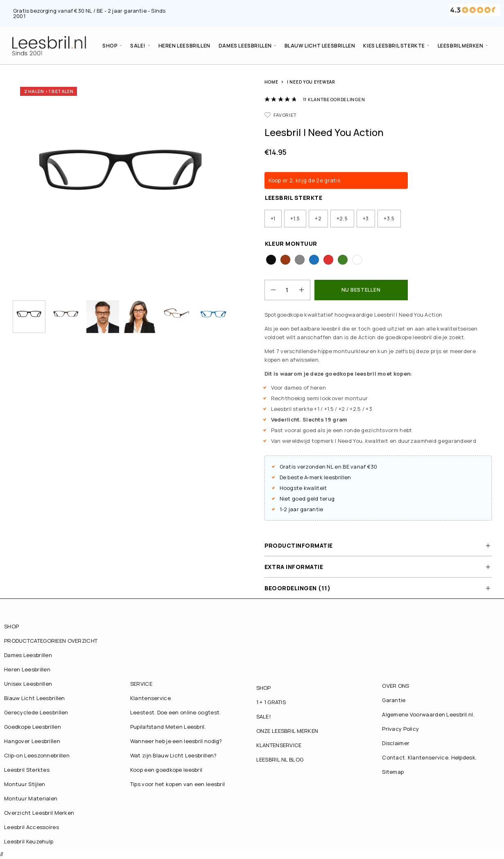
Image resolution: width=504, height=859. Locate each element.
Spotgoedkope (284, 315)
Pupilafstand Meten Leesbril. (168, 727)
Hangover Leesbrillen (32, 741)
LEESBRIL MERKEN (461, 46)
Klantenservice (150, 698)
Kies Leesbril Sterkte (394, 46)
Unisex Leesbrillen (28, 684)
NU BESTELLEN (361, 290)
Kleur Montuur (291, 244)
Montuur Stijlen (25, 784)
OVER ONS (396, 686)
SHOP (110, 46)
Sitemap (393, 772)
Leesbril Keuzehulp (29, 841)
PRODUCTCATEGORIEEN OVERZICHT (51, 641)
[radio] (273, 219)
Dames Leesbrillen (245, 46)
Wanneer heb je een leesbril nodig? (176, 741)
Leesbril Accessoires (32, 827)
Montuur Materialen (31, 798)
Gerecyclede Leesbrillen (36, 712)
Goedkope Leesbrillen (33, 727)
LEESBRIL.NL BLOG (280, 759)
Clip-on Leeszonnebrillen (37, 755)
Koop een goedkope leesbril (166, 770)
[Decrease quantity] (270, 290)
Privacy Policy (400, 729)
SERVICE (141, 684)
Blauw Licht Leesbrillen (320, 46)
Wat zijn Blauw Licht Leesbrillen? (174, 755)
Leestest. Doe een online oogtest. (176, 712)
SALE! (138, 46)
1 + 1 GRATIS (271, 702)
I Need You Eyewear (311, 82)
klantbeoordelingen (334, 99)
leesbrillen (337, 477)
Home (271, 82)
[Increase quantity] (305, 290)
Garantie (394, 700)
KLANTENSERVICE (279, 745)
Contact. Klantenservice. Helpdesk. (429, 757)
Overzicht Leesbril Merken (39, 813)
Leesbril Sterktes (27, 770)
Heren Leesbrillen (184, 46)
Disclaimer (396, 743)
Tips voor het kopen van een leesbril (178, 784)
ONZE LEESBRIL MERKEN (287, 731)
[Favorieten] (281, 115)
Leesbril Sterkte (294, 198)
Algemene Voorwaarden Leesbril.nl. (428, 714)
